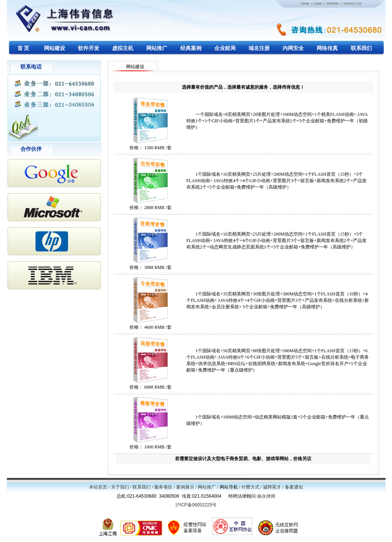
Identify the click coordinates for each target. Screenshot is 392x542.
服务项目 (163, 487)
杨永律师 (266, 496)
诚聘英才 (272, 487)
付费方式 (250, 487)
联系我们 (142, 487)
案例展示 (185, 487)
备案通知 (294, 487)
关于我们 (120, 487)
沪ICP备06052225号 (196, 505)
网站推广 (207, 487)
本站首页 (98, 487)
